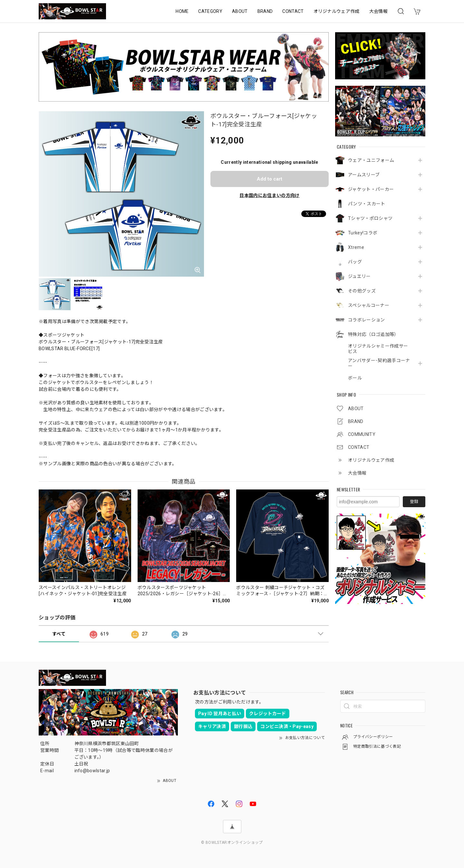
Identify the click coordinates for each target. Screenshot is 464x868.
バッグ (355, 262)
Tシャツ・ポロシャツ (370, 218)
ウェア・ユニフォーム (371, 160)
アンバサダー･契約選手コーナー (379, 363)
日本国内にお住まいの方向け (269, 195)
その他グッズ (362, 291)
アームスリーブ (364, 175)
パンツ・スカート (367, 204)
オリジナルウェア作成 (337, 11)
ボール (355, 378)
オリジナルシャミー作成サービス (378, 349)
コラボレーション (367, 320)
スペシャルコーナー (369, 305)
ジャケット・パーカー (371, 189)
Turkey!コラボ (363, 233)
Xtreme (356, 247)
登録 (414, 502)
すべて (59, 634)
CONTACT (293, 11)
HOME (182, 11)
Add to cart (270, 179)
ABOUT (240, 11)
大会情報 (378, 11)
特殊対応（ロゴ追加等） (373, 334)
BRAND (265, 11)
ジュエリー (359, 276)
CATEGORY (210, 11)
